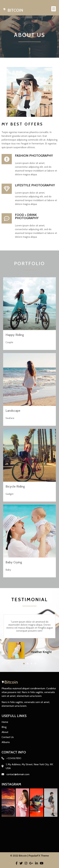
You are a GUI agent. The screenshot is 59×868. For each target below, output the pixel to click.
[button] (24, 664)
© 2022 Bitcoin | (19, 856)
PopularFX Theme (39, 856)
